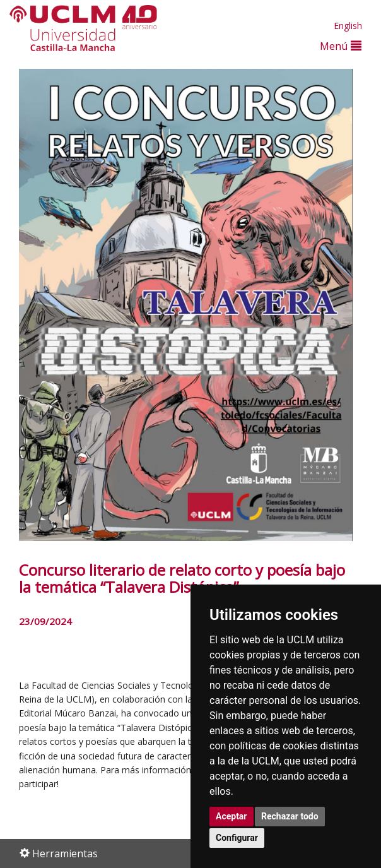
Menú (341, 46)
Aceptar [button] (232, 816)
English (348, 26)
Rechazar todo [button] (290, 816)
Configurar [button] (237, 838)
